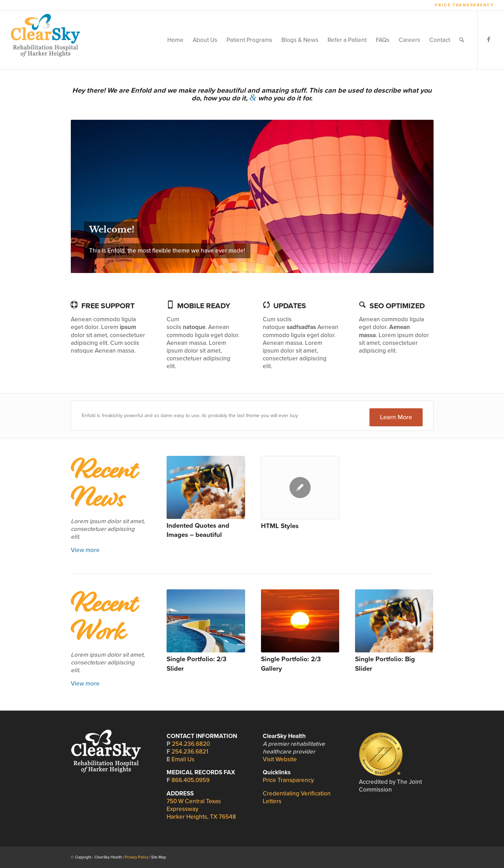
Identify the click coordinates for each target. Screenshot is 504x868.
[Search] (462, 40)
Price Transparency (465, 5)
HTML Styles (280, 526)
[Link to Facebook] (489, 40)
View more (85, 550)
